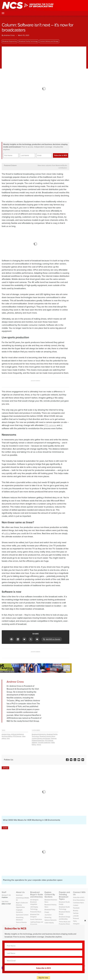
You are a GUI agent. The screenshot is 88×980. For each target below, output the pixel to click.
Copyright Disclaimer (19, 911)
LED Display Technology (34, 908)
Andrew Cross (6, 734)
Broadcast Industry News (47, 736)
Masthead (19, 895)
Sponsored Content (22, 915)
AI (62, 425)
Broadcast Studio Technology (64, 908)
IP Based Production (38, 740)
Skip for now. (43, 978)
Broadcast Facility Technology (28, 41)
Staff (4, 892)
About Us (20, 892)
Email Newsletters (79, 900)
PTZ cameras (50, 425)
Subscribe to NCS (79, 897)
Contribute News (78, 903)
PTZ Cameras (17, 736)
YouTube (76, 913)
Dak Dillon (5, 902)
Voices (39, 745)
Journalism (48, 915)
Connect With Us (79, 893)
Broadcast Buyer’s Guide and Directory (37, 895)
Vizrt (8, 738)
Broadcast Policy (50, 910)
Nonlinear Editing (7, 736)
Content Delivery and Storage (49, 41)
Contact (76, 905)
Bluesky (76, 911)
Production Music (36, 912)
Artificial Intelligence (17, 734)
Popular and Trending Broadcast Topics (64, 896)
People (47, 912)
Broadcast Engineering (10, 41)
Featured (54, 738)
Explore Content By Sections (50, 895)
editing (7, 533)
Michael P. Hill (6, 895)
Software (35, 742)
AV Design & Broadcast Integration (34, 902)
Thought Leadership (44, 742)
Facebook (76, 908)
